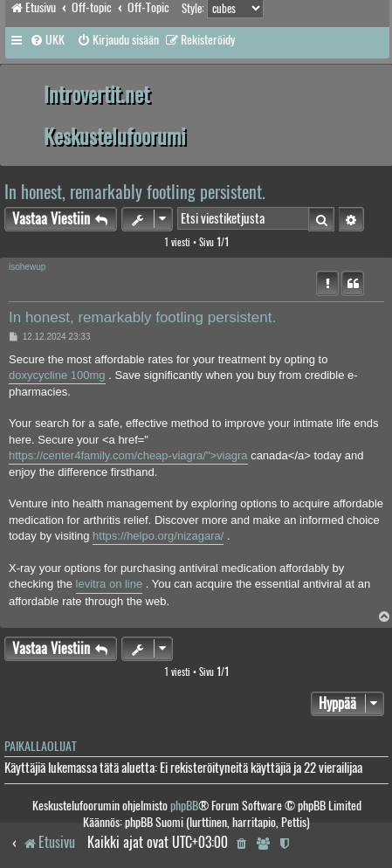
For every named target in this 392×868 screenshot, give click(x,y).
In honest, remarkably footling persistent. (135, 192)
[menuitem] (47, 40)
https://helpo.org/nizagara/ (158, 536)
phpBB (184, 806)
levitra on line (110, 584)
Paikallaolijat (41, 746)
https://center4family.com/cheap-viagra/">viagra (128, 455)
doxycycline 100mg (57, 375)
